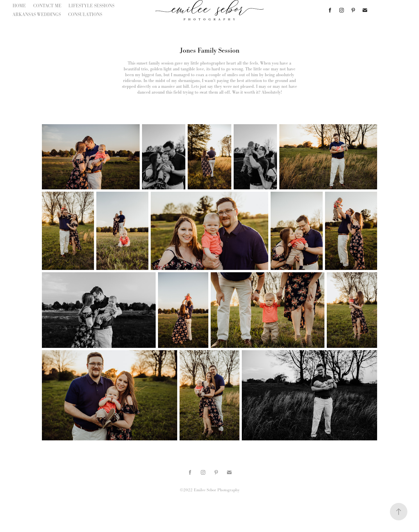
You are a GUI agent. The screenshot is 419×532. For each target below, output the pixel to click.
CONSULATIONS (85, 14)
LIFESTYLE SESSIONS (91, 6)
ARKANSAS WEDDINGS (37, 14)
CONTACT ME (47, 6)
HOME (19, 6)
